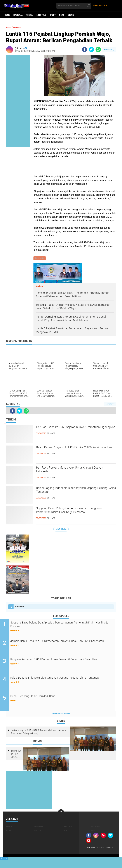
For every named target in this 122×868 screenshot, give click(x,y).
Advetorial (20, 27)
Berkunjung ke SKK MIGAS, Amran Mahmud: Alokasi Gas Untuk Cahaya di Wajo (38, 733)
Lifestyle (41, 15)
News (62, 15)
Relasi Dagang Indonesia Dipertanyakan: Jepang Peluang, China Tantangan (70, 492)
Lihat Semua (61, 529)
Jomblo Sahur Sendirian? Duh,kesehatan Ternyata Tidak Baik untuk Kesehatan (61, 644)
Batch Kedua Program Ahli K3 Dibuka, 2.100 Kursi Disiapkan (73, 451)
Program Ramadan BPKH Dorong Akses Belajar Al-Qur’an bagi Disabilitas (62, 663)
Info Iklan (91, 853)
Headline (39, 828)
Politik (38, 832)
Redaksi (101, 849)
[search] (74, 6)
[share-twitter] (91, 50)
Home (7, 15)
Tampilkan (110, 404)
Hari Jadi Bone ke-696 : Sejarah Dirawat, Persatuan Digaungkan (70, 431)
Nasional (18, 15)
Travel (30, 15)
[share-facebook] (85, 50)
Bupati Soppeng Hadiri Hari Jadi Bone (44, 697)
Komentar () (109, 50)
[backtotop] (61, 813)
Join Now (91, 849)
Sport (53, 15)
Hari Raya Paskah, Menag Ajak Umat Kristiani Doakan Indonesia (75, 471)
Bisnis (71, 15)
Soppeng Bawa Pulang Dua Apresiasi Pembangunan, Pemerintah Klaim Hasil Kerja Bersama (74, 515)
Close (4, 858)
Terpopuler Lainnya (61, 715)
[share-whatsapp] (98, 50)
